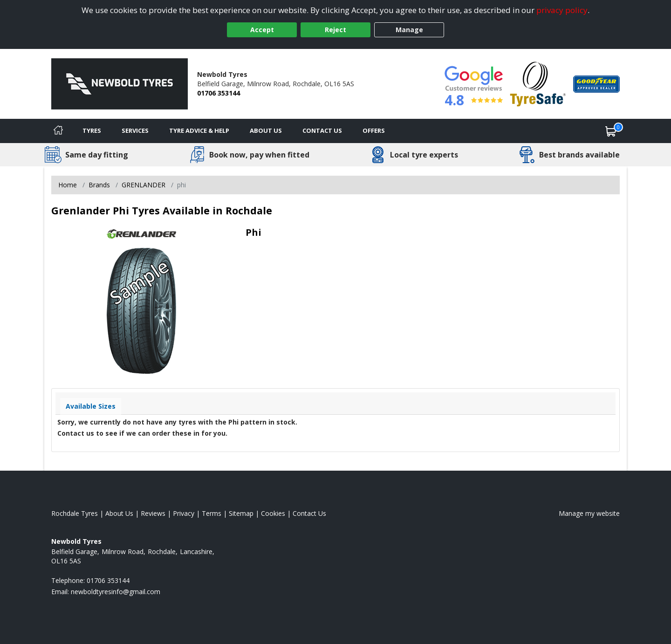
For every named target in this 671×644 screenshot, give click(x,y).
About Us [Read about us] (119, 513)
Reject (335, 30)
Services (135, 130)
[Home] (58, 131)
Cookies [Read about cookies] (273, 513)
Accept (262, 30)
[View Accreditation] (538, 83)
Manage (409, 30)
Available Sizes (91, 406)
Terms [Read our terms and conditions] (212, 513)
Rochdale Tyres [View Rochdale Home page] (75, 513)
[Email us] (116, 592)
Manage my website (589, 513)
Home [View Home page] (68, 185)
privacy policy (562, 10)
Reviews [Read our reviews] (153, 513)
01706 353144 (219, 93)
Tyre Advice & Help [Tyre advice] (199, 130)
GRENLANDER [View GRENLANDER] (144, 185)
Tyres (92, 130)
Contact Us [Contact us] (322, 130)
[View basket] (611, 131)
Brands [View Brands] (99, 185)
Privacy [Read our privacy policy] (184, 513)
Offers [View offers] (374, 130)
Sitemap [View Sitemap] (241, 513)
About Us (266, 130)
